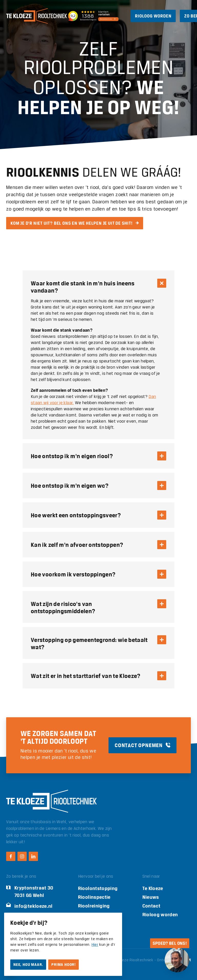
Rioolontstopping (98, 888)
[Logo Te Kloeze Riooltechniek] (37, 16)
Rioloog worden (160, 915)
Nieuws (151, 897)
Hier (95, 945)
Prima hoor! (63, 965)
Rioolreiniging (94, 906)
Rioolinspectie (94, 897)
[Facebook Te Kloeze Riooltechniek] (11, 856)
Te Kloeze (153, 888)
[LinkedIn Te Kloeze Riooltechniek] (33, 856)
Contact (151, 906)
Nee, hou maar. (28, 965)
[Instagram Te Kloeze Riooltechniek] (22, 856)
